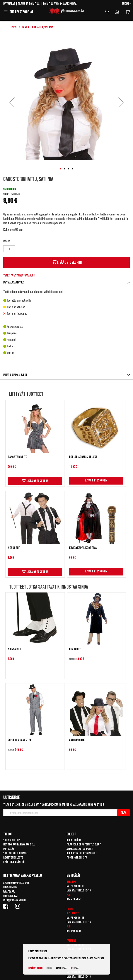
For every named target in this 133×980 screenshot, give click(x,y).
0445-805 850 (74, 899)
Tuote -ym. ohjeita (77, 858)
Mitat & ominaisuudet (15, 375)
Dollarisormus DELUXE (83, 457)
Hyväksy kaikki (35, 968)
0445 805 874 (10, 887)
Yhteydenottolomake (16, 853)
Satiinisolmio (77, 740)
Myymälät (9, 4)
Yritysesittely (12, 840)
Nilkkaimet (15, 649)
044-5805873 (10, 896)
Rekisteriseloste (13, 858)
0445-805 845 (74, 931)
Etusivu (12, 27)
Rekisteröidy (74, 840)
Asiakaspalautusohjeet (80, 849)
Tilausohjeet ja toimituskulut (84, 844)
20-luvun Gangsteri (20, 740)
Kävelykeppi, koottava (83, 548)
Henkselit (14, 548)
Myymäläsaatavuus (14, 283)
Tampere (71, 941)
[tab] (66, 283)
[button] (126, 4)
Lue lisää (74, 968)
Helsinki (71, 882)
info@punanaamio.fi (15, 900)
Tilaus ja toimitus (29, 4)
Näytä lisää (61, 968)
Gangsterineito (18, 457)
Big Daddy (75, 649)
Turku (70, 909)
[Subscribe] (124, 813)
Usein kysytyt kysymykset (82, 853)
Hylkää (49, 968)
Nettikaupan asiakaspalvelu (19, 844)
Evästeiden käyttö (14, 862)
